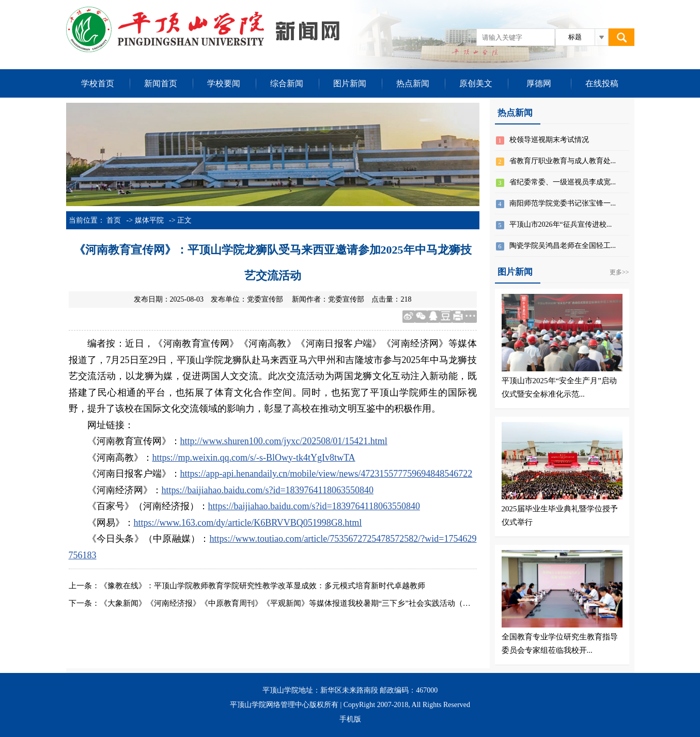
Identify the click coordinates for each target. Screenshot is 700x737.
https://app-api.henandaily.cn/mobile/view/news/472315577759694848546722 (326, 474)
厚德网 (539, 83)
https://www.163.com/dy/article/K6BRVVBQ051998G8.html (248, 523)
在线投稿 (602, 83)
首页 (114, 220)
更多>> (619, 272)
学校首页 (98, 83)
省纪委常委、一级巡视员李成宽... (563, 182)
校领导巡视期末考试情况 (549, 140)
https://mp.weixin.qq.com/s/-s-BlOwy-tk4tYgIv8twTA (254, 458)
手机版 (350, 719)
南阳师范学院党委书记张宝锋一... (563, 203)
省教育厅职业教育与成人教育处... (563, 161)
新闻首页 (161, 83)
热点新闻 (413, 83)
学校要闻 (224, 83)
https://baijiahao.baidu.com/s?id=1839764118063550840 (268, 490)
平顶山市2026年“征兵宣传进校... (561, 224)
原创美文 (476, 83)
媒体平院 (149, 220)
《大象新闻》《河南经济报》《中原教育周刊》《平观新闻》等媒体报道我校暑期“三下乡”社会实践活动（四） (289, 603)
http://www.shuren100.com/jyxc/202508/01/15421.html (284, 441)
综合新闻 (287, 83)
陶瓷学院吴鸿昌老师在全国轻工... (563, 246)
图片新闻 (350, 83)
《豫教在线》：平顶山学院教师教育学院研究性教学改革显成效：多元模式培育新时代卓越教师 (262, 586)
